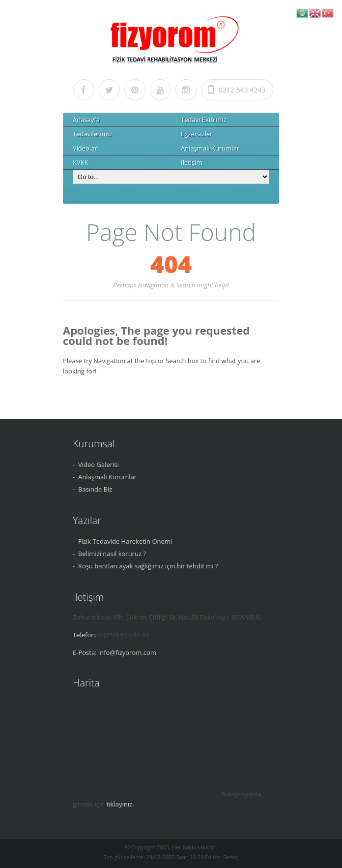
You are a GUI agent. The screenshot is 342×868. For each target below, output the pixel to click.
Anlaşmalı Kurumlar (210, 148)
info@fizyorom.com (127, 652)
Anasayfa (86, 120)
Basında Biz (95, 489)
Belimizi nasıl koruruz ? (112, 554)
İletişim (192, 162)
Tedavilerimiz (92, 134)
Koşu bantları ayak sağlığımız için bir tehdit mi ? (148, 566)
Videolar (85, 148)
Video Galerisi (99, 465)
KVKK (81, 162)
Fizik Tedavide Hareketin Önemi (125, 541)
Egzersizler (197, 134)
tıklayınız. (120, 804)
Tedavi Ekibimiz (204, 120)
